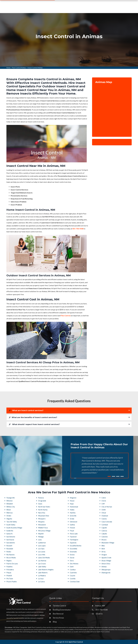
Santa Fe (9, 534)
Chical (104, 513)
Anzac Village (106, 561)
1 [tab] (109, 476)
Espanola (73, 543)
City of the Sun (107, 507)
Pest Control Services (59, 9)
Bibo (103, 546)
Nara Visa (42, 513)
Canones (105, 537)
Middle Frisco (43, 528)
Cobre (104, 498)
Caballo (104, 534)
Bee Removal (58, 614)
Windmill (10, 504)
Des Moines (74, 564)
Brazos (104, 540)
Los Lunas (42, 552)
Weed (9, 510)
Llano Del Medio (44, 558)
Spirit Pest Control (76, 642)
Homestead (74, 507)
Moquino (41, 522)
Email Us (99, 614)
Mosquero (42, 519)
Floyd (72, 531)
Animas (104, 567)
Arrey (104, 552)
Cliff (103, 504)
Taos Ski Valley (12, 522)
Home (8, 68)
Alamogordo (106, 573)
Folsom (72, 528)
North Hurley (43, 510)
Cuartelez (73, 573)
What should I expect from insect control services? (34, 424)
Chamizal (105, 516)
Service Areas (80, 9)
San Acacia (10, 540)
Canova (104, 531)
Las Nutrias (42, 561)
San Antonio (11, 537)
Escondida (73, 549)
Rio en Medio (11, 558)
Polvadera (10, 570)
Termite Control (59, 606)
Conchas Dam (75, 582)
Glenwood (73, 522)
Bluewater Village (108, 543)
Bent (103, 549)
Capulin (104, 528)
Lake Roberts (43, 573)
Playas (9, 573)
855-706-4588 (115, 8)
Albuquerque (106, 570)
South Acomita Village (14, 528)
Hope (72, 504)
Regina (9, 561)
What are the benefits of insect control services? (33, 417)
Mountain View (44, 516)
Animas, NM (100, 606)
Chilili (104, 510)
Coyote (72, 576)
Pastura (41, 498)
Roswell (9, 546)
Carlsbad (105, 525)
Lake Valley (42, 567)
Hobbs (72, 510)
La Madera (42, 576)
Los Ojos (41, 549)
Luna (40, 540)
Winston (9, 501)
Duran (72, 558)
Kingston (73, 498)
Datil (72, 567)
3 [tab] (118, 476)
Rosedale (10, 549)
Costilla (73, 579)
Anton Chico (106, 564)
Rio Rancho (10, 555)
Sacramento (11, 543)
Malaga (41, 537)
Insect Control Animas (35, 68)
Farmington (74, 540)
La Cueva (41, 582)
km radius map (112, 109)
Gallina (72, 525)
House (72, 501)
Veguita (9, 519)
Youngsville (11, 498)
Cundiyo (73, 570)
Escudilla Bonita (76, 546)
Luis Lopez (42, 546)
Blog (55, 622)
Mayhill (41, 534)
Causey (104, 519)
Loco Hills (42, 555)
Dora (72, 561)
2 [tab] (113, 476)
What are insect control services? (26, 410)
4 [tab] (122, 476)
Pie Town (10, 579)
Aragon (104, 555)
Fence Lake (74, 534)
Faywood (73, 537)
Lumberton (42, 543)
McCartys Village (44, 531)
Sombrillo (10, 531)
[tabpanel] (69, 40)
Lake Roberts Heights (46, 570)
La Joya (41, 579)
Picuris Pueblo (12, 582)
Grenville (73, 516)
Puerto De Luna (12, 564)
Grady (72, 519)
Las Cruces (42, 564)
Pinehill (9, 576)
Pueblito (9, 567)
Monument (42, 525)
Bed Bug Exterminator (62, 610)
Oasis (40, 504)
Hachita (73, 513)
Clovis (104, 501)
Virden (9, 516)
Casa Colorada (107, 522)
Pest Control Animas (19, 68)
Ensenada (73, 552)
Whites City (11, 507)
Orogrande (42, 501)
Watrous (10, 513)
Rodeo (9, 552)
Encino (72, 555)
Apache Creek (106, 558)
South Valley (11, 525)
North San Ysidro (44, 507)
